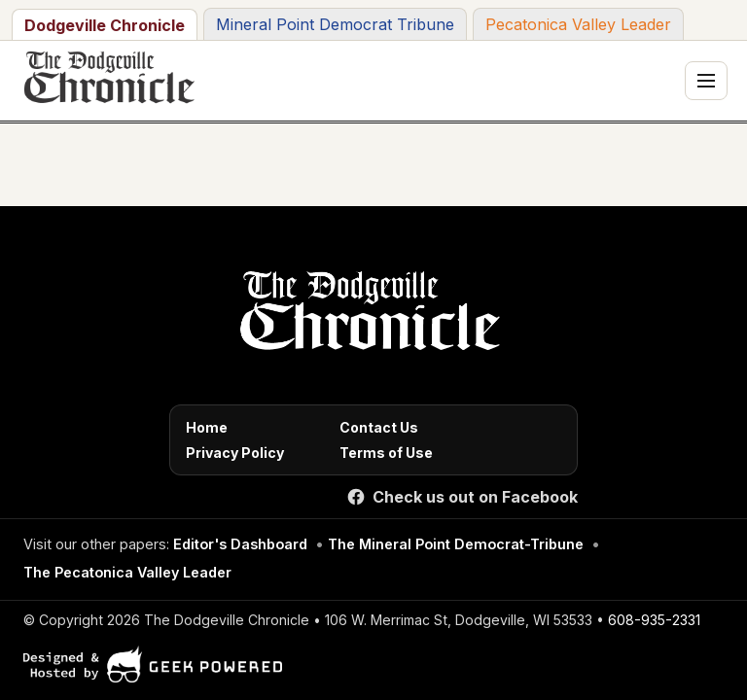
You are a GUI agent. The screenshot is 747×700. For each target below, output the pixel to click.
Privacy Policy (235, 453)
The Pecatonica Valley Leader (127, 572)
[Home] (366, 316)
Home (207, 427)
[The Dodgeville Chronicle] (107, 81)
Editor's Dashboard (240, 544)
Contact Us (379, 427)
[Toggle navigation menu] (706, 81)
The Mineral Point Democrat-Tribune (456, 544)
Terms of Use (386, 453)
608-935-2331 (654, 620)
